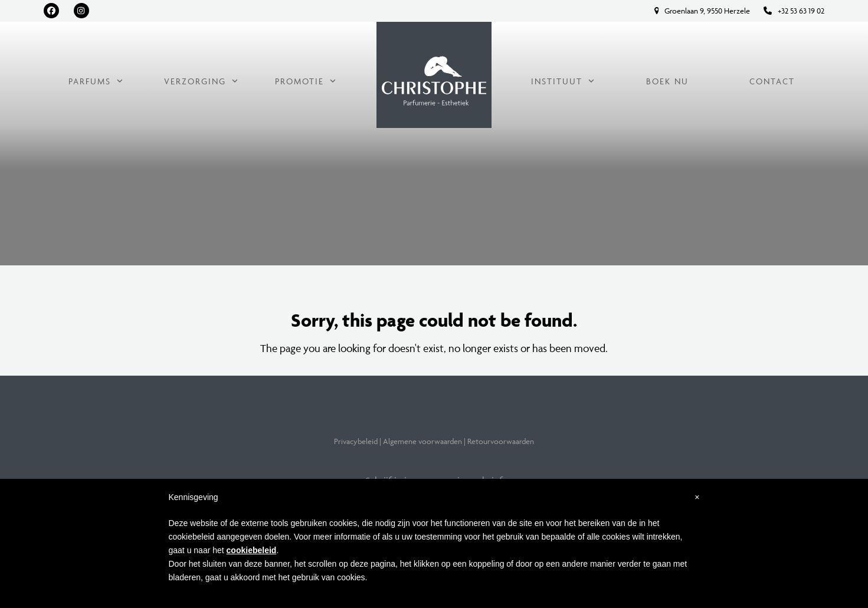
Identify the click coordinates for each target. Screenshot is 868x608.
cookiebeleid (252, 550)
